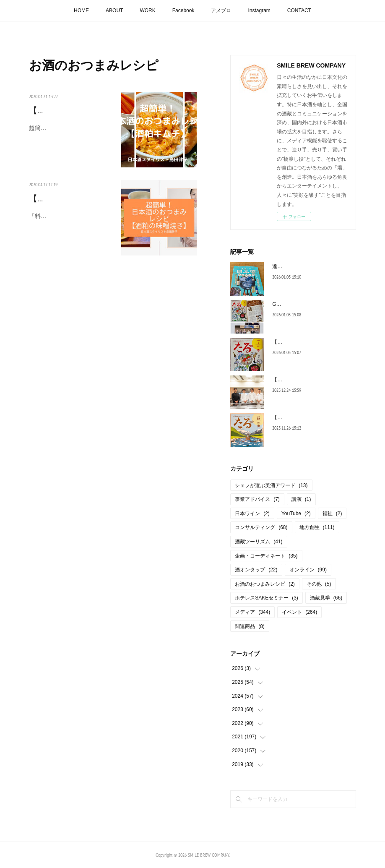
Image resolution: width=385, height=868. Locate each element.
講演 (301, 499)
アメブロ (221, 10)
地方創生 (317, 527)
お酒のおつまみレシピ (265, 584)
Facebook (183, 10)
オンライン (308, 570)
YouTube (296, 514)
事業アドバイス (257, 499)
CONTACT (299, 10)
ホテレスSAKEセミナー (267, 598)
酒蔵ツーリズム (259, 542)
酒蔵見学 (326, 598)
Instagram (259, 10)
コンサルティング (261, 527)
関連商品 (250, 626)
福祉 (332, 514)
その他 (319, 584)
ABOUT (114, 10)
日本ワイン (252, 514)
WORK (147, 10)
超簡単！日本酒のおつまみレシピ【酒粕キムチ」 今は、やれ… (71, 147)
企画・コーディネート (266, 556)
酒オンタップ (256, 570)
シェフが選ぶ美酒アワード (271, 485)
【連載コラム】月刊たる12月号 (308, 417)
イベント (299, 612)
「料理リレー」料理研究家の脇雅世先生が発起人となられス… (70, 235)
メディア (252, 612)
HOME (81, 10)
